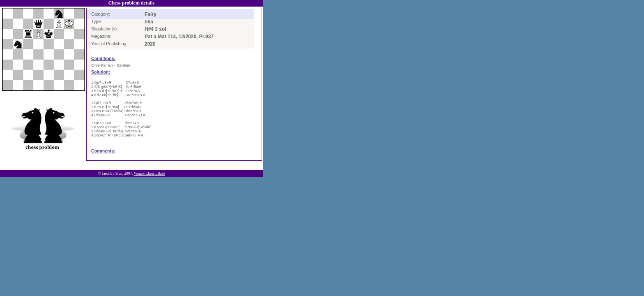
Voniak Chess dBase (149, 173)
